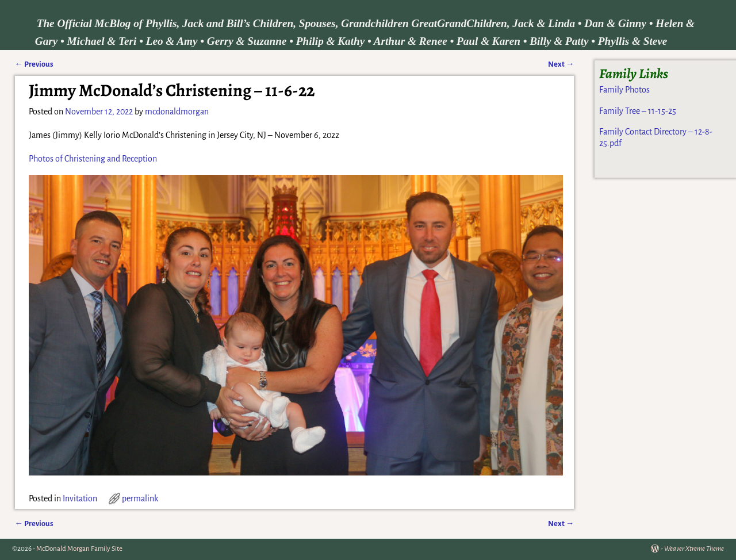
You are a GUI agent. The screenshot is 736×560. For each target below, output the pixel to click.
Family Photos (624, 90)
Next (561, 64)
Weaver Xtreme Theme (694, 549)
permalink (140, 498)
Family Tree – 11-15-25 (638, 111)
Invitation (80, 498)
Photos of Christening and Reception (93, 159)
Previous (34, 64)
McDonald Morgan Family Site (79, 549)
